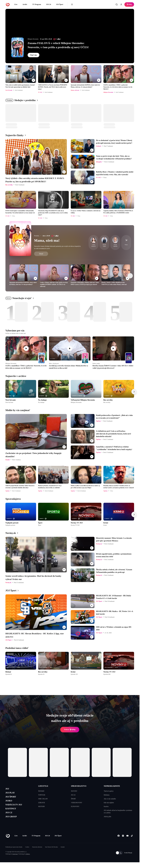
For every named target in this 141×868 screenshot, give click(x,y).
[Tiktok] (132, 841)
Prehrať (70, 730)
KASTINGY (12, 813)
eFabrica (28, 860)
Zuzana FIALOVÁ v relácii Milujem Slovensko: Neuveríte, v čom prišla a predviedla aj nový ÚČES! (58, 45)
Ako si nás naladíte (110, 799)
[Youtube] (127, 841)
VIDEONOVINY (77, 803)
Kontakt (63, 853)
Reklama (107, 795)
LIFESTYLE (43, 786)
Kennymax (15, 860)
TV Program (37, 4)
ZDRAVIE (42, 803)
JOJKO (10, 803)
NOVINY (74, 791)
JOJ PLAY (11, 794)
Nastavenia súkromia (37, 853)
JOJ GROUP (12, 822)
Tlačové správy (109, 791)
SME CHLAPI (43, 799)
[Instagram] (123, 841)
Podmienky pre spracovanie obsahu (14, 853)
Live (16, 4)
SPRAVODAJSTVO (79, 786)
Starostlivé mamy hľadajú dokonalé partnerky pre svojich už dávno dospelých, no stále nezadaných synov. (57, 247)
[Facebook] (118, 841)
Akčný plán (107, 817)
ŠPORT (73, 799)
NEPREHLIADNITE (112, 786)
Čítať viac (33, 55)
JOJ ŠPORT (12, 798)
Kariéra (106, 806)
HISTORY (42, 806)
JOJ (8, 789)
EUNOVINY (75, 806)
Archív (25, 4)
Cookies (27, 853)
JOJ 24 (48, 4)
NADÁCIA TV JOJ (16, 808)
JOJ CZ (10, 817)
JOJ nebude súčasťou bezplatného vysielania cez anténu (118, 811)
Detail (41, 254)
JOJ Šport (60, 4)
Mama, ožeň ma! (47, 240)
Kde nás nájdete (109, 803)
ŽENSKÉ (41, 791)
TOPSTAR (42, 795)
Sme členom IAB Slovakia (51, 853)
